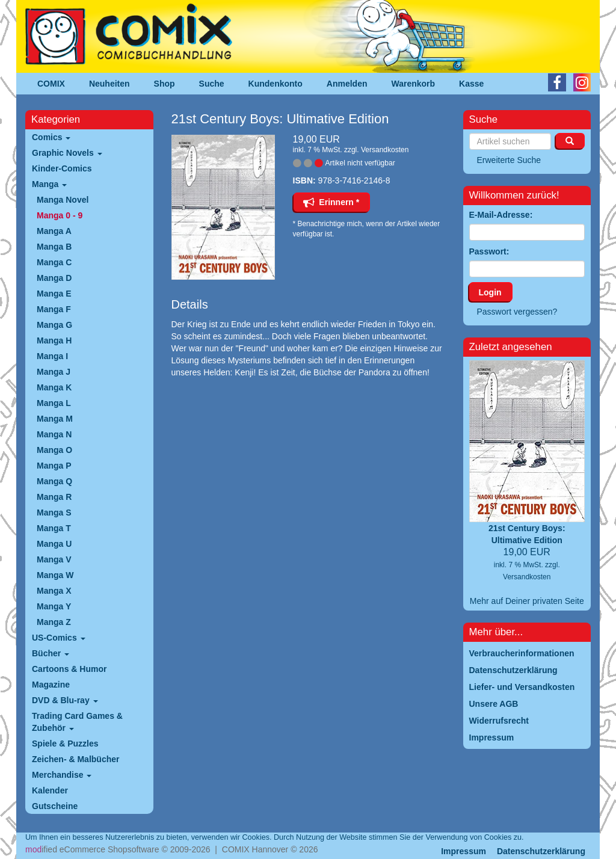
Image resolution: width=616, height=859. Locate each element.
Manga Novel (63, 200)
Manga (49, 184)
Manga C (54, 262)
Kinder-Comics (62, 168)
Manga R (54, 497)
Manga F (54, 309)
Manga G (54, 325)
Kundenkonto (276, 84)
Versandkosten (385, 150)
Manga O (54, 450)
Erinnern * (331, 202)
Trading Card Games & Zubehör (77, 722)
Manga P (54, 466)
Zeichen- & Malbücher (75, 759)
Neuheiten (109, 84)
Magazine (51, 685)
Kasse (471, 84)
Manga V (54, 559)
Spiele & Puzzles (65, 744)
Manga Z (54, 622)
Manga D (54, 278)
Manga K (54, 387)
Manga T (54, 528)
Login (490, 292)
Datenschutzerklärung (541, 851)
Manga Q (54, 481)
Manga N (54, 434)
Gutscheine (55, 806)
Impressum (464, 851)
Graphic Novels (67, 153)
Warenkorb (414, 84)
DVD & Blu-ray (65, 700)
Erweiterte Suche (509, 160)
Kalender (50, 790)
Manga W (55, 575)
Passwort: (489, 251)
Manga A (54, 231)
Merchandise (62, 775)
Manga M (55, 419)
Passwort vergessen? (517, 312)
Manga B (54, 247)
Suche (212, 84)
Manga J (54, 372)
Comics (51, 137)
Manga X (54, 591)
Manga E (54, 294)
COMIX (51, 84)
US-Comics (59, 638)
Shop (165, 84)
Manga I (52, 356)
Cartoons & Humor (69, 669)
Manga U (54, 544)
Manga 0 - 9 (60, 215)
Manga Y (54, 606)
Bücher (51, 653)
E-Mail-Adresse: (501, 215)
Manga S (54, 513)
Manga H (54, 340)
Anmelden (347, 84)
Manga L (54, 403)
